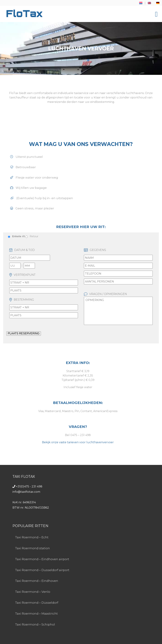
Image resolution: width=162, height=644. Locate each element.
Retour (34, 236)
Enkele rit (19, 236)
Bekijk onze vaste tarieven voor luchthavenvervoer (78, 442)
